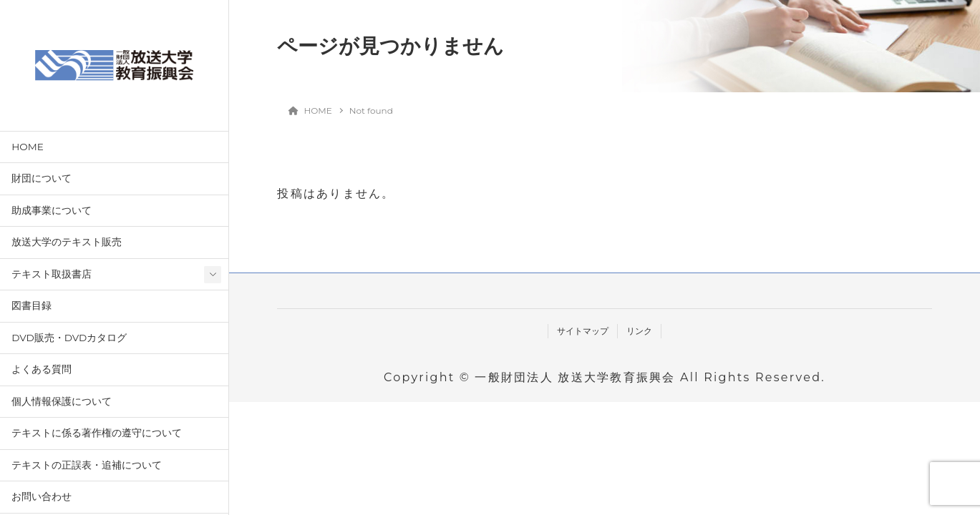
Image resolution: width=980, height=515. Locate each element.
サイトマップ (583, 331)
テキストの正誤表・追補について (87, 465)
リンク (639, 331)
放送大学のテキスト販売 (67, 242)
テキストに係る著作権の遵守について (97, 433)
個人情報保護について (62, 401)
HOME (28, 147)
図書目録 (31, 305)
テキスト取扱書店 (52, 274)
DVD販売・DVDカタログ (69, 338)
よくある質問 (42, 369)
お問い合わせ (42, 496)
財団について (42, 178)
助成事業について (52, 210)
